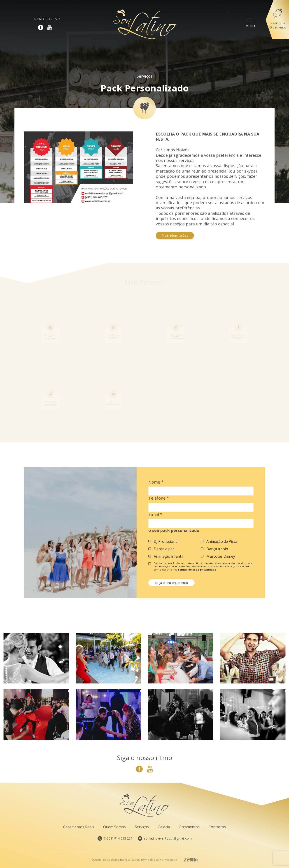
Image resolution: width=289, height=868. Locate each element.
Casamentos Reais (79, 827)
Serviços (145, 76)
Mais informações (175, 235)
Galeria (164, 827)
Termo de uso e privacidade (159, 860)
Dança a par (164, 549)
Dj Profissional (166, 542)
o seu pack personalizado (174, 530)
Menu (250, 22)
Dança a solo (217, 549)
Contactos (217, 827)
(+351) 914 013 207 (115, 838)
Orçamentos (189, 827)
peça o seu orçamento (171, 583)
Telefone (159, 498)
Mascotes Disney (221, 556)
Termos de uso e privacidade (197, 570)
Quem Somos (114, 827)
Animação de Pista (222, 542)
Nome (156, 482)
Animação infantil (168, 556)
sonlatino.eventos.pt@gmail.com (165, 838)
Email (155, 514)
